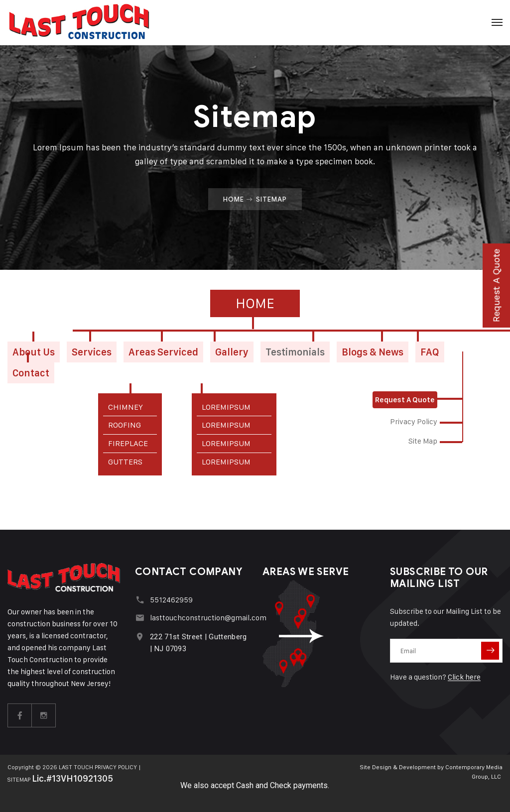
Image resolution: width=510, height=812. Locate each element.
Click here (464, 677)
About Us (34, 352)
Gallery (232, 352)
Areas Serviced (163, 352)
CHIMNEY (126, 407)
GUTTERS (125, 462)
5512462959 (171, 600)
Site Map (423, 441)
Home (234, 199)
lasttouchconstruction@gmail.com (208, 618)
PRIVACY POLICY (116, 767)
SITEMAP (19, 779)
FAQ (430, 352)
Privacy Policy (414, 421)
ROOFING (125, 425)
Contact (31, 373)
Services (92, 352)
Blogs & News (373, 352)
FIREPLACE (128, 443)
